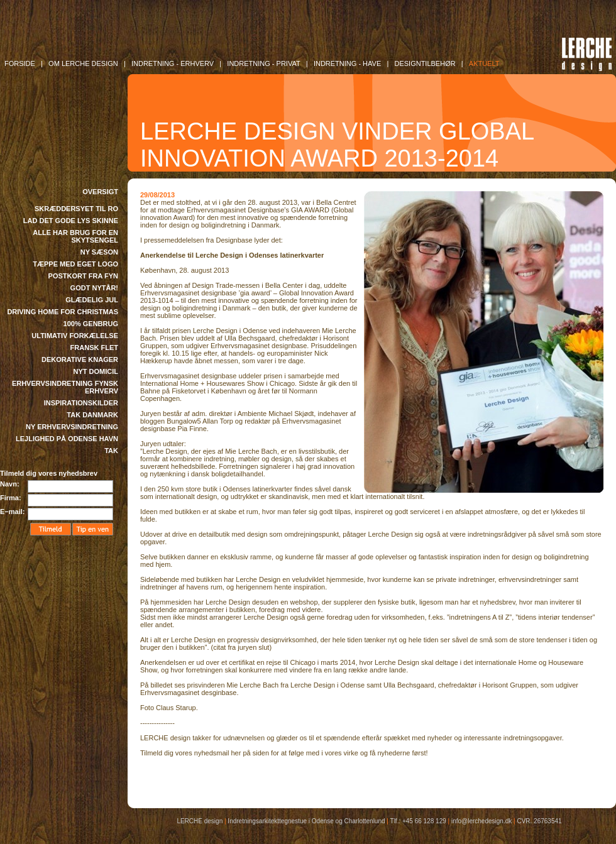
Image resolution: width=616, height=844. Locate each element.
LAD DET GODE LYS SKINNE (71, 221)
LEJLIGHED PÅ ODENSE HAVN (67, 439)
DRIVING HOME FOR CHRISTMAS (63, 312)
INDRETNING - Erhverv (173, 63)
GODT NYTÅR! (94, 288)
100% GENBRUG (91, 324)
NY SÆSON (99, 252)
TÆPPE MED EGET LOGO (75, 264)
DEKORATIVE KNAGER (80, 359)
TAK (111, 451)
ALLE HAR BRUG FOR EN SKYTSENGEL (75, 236)
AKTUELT (484, 63)
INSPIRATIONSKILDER (81, 403)
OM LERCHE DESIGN (83, 63)
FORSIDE (20, 63)
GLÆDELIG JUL (92, 300)
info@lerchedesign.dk (481, 821)
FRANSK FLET (94, 348)
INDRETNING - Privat (263, 63)
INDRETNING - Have (347, 63)
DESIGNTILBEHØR (425, 63)
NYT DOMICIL (96, 371)
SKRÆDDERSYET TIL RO (76, 209)
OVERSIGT (100, 192)
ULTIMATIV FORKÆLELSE (75, 336)
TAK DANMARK (92, 415)
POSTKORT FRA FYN (83, 276)
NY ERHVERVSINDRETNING (72, 427)
